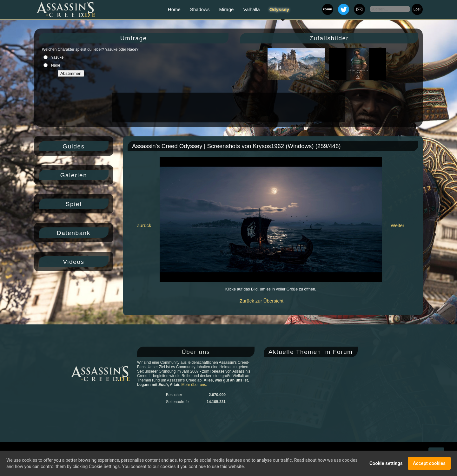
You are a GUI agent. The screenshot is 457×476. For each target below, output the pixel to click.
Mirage (227, 9)
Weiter (397, 225)
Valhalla (251, 9)
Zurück (144, 225)
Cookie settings (386, 463)
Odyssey (279, 9)
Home (174, 9)
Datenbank (74, 233)
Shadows (200, 9)
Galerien (74, 175)
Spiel (74, 204)
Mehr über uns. (194, 385)
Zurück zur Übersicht (262, 301)
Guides (74, 146)
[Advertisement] (228, 108)
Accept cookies (429, 463)
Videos (73, 262)
